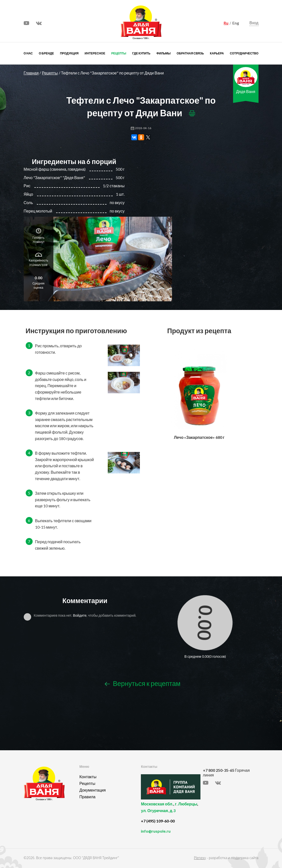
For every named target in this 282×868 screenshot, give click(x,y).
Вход (254, 23)
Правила (87, 797)
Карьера (217, 53)
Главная (31, 73)
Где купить (141, 53)
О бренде (46, 53)
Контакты (88, 777)
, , (171, 810)
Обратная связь (190, 53)
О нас (28, 53)
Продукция (69, 53)
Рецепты (119, 53)
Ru (226, 23)
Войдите (80, 615)
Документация (92, 790)
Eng (236, 23)
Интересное (95, 53)
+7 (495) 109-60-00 (158, 821)
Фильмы (163, 53)
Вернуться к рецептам (143, 683)
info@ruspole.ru (156, 831)
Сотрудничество (244, 53)
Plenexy (200, 858)
